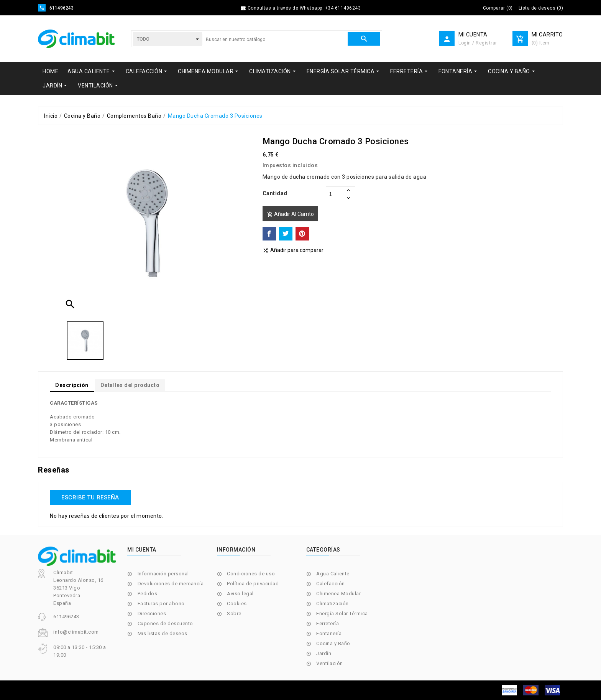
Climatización (333, 604)
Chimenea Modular (338, 594)
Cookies (237, 604)
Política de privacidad (253, 584)
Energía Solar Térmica (342, 614)
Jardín (324, 653)
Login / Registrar (478, 43)
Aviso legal (240, 594)
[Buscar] (275, 40)
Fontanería (329, 633)
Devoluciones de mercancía (171, 584)
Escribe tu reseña (90, 497)
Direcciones (152, 614)
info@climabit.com (76, 632)
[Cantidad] (335, 194)
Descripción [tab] (72, 385)
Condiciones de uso (251, 574)
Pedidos (148, 594)
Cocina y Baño (333, 643)
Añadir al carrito (290, 214)
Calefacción (331, 584)
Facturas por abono (161, 604)
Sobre (234, 614)
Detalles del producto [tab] (130, 385)
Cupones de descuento (165, 623)
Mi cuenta (142, 550)
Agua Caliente (333, 574)
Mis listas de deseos (163, 633)
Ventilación (330, 663)
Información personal (163, 574)
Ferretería (328, 623)
